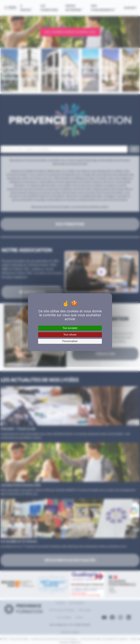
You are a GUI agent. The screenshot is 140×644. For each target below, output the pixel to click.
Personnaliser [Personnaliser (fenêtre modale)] (70, 341)
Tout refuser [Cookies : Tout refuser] (70, 335)
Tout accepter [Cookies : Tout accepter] (70, 328)
